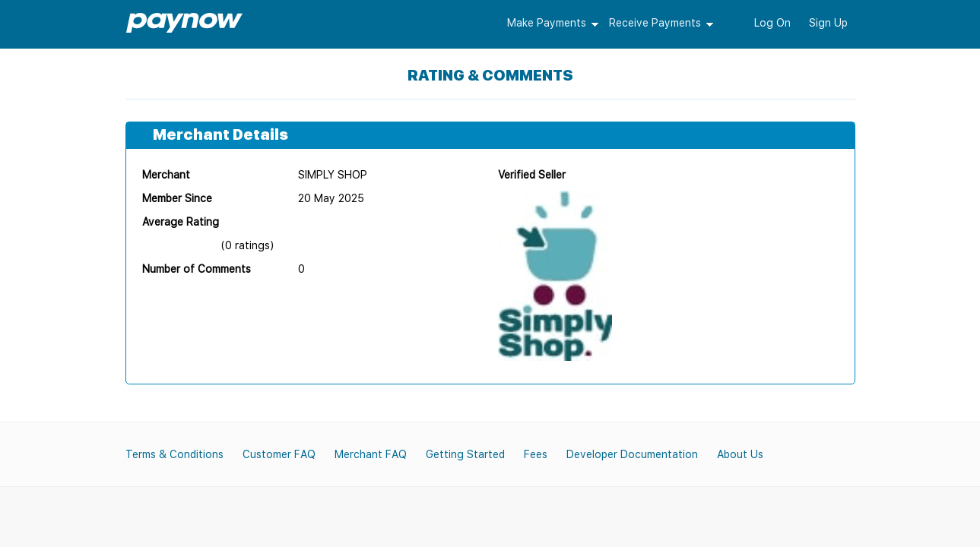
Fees (536, 454)
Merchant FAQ (371, 454)
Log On (772, 23)
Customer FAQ (279, 454)
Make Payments (547, 23)
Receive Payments (655, 23)
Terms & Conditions (174, 454)
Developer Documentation (632, 454)
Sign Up (828, 23)
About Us (740, 454)
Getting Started (465, 454)
